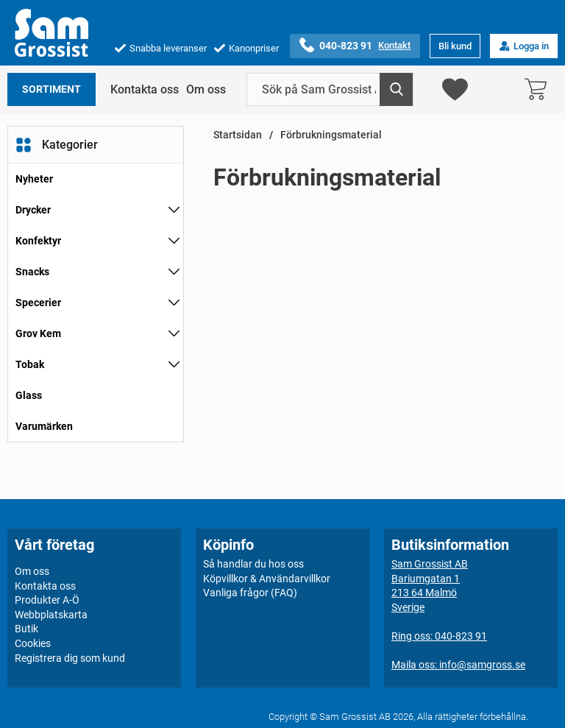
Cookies (33, 643)
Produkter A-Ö (47, 600)
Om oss (206, 89)
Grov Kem (38, 333)
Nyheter (34, 179)
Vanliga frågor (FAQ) (250, 593)
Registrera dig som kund (70, 658)
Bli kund (455, 46)
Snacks (32, 272)
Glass (29, 395)
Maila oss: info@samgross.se (458, 665)
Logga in (524, 46)
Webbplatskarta (51, 615)
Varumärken (44, 426)
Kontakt (394, 45)
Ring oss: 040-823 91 (439, 636)
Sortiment (51, 89)
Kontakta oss (145, 89)
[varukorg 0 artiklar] (539, 89)
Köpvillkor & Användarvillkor (267, 579)
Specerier (38, 303)
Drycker (33, 210)
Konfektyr (38, 241)
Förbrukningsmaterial (331, 135)
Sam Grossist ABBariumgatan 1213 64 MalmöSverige (430, 586)
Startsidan (238, 135)
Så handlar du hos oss (253, 564)
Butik (26, 629)
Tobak (30, 364)
